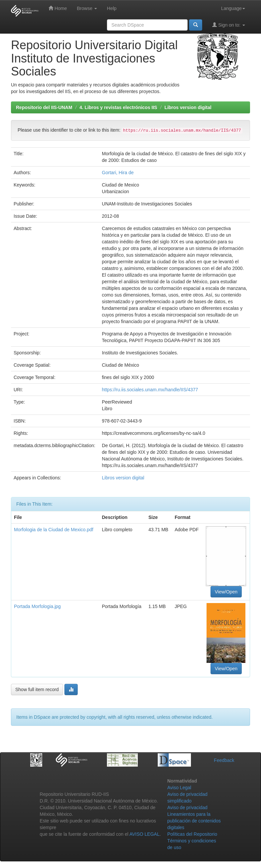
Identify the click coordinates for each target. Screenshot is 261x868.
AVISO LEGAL (145, 834)
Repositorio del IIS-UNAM (44, 107)
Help (112, 8)
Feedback (224, 760)
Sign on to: (229, 25)
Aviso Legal (179, 788)
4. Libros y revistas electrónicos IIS (118, 107)
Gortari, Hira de (118, 173)
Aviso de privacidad (187, 807)
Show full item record (37, 689)
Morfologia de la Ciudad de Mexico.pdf (54, 530)
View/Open (226, 592)
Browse (87, 8)
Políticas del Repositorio (192, 834)
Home (58, 8)
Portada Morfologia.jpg (37, 606)
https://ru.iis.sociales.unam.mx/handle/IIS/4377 (150, 390)
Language (233, 8)
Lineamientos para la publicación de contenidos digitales (194, 821)
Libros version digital (188, 107)
